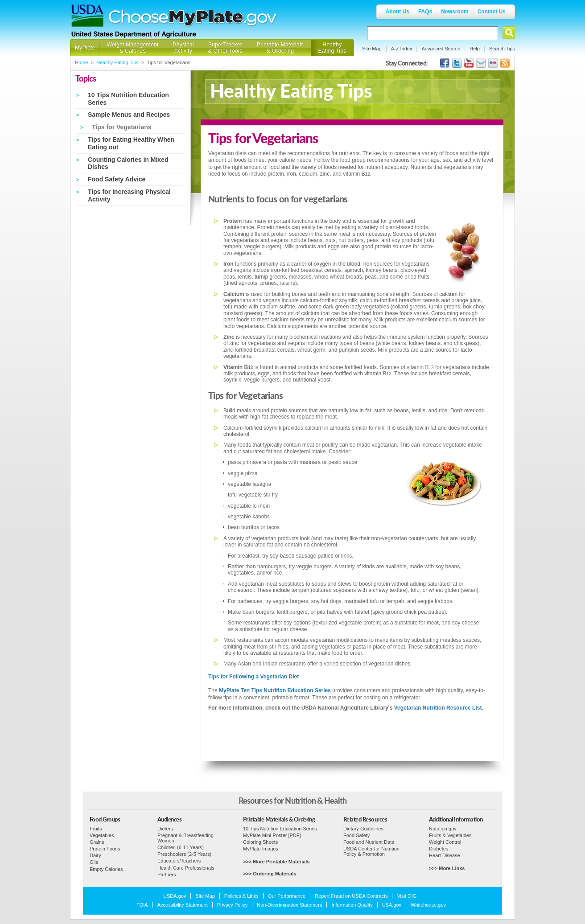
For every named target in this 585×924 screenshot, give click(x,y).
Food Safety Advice (117, 179)
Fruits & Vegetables (450, 835)
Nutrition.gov (443, 829)
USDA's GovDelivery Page (481, 63)
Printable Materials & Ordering (280, 48)
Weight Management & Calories (132, 48)
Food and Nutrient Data (369, 842)
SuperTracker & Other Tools (225, 48)
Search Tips (502, 49)
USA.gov (392, 905)
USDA (87, 16)
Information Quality (352, 905)
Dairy (95, 855)
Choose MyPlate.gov (193, 18)
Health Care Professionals (186, 868)
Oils (94, 862)
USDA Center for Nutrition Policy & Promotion (371, 851)
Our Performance (287, 896)
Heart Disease (445, 855)
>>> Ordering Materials (270, 874)
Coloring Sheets (260, 842)
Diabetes (439, 849)
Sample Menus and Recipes (129, 115)
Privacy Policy (232, 905)
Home (81, 62)
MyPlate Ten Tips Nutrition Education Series (275, 690)
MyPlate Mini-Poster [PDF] (272, 835)
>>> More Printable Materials (276, 862)
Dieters (165, 829)
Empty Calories (106, 869)
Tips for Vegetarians (122, 127)
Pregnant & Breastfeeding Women (185, 838)
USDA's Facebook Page (445, 63)
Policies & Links (241, 896)
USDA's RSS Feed (505, 63)
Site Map (372, 49)
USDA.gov (175, 896)
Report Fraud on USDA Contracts (351, 896)
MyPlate (85, 48)
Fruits (96, 829)
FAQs (425, 12)
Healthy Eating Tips (332, 48)
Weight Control (445, 842)
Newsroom (455, 12)
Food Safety (356, 835)
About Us (398, 12)
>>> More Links (447, 868)
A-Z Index (402, 49)
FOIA (142, 905)
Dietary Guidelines (363, 829)
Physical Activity (183, 48)
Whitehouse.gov (428, 905)
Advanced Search (441, 49)
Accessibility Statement (183, 905)
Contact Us (492, 12)
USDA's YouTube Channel (469, 63)
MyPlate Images (261, 849)
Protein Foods (105, 849)
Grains (97, 842)
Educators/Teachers (179, 861)
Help (475, 49)
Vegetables (102, 835)
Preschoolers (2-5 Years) (184, 854)
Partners (167, 875)
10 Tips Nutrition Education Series (280, 829)
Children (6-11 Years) (181, 847)
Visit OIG (407, 896)
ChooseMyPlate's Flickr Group (493, 63)
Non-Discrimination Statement (289, 905)
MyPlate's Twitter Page (457, 63)
